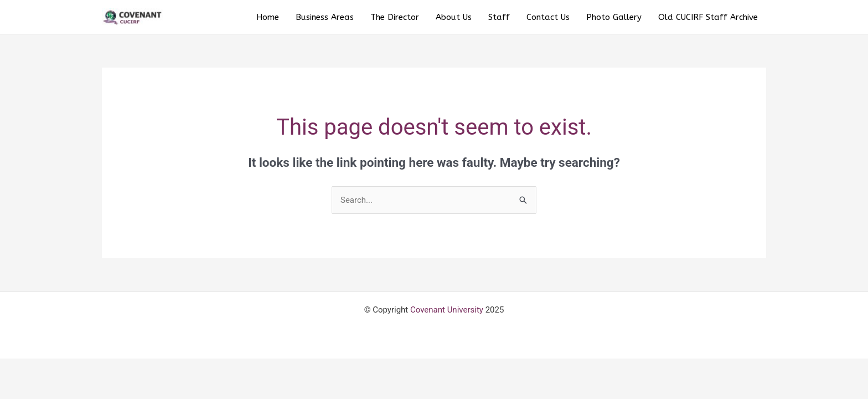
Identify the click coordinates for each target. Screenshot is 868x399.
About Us (454, 17)
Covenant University (447, 310)
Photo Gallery (614, 17)
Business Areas (325, 17)
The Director (395, 17)
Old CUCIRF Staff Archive (708, 17)
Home (268, 17)
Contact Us (548, 17)
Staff (499, 17)
